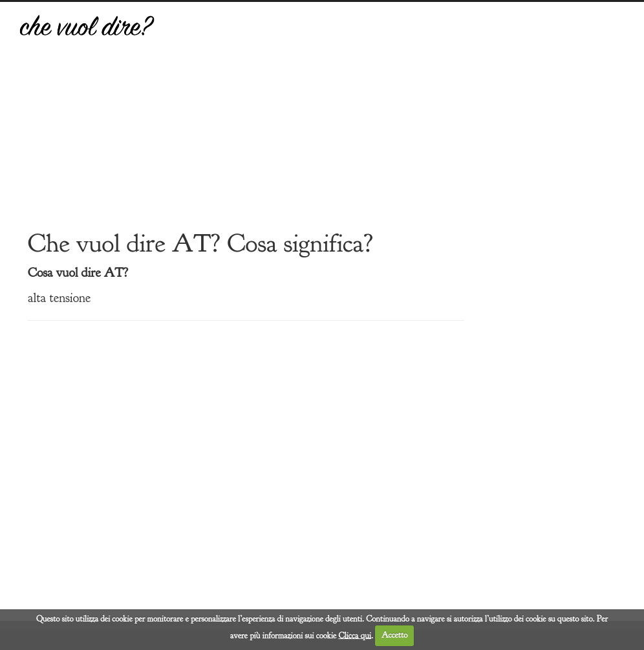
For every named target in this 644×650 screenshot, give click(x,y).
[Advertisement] (401, 125)
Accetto (395, 635)
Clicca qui (355, 635)
